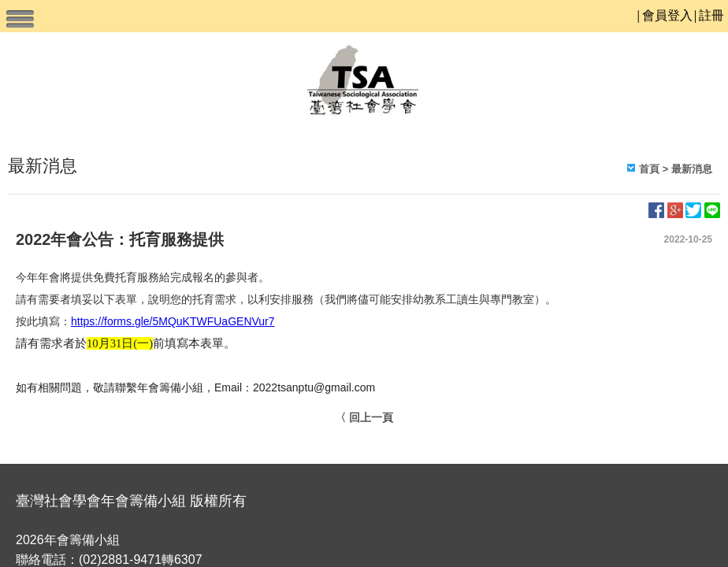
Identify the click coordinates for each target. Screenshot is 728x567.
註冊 (711, 15)
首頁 (649, 169)
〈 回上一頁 (364, 417)
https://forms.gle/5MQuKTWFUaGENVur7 (173, 321)
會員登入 (667, 15)
